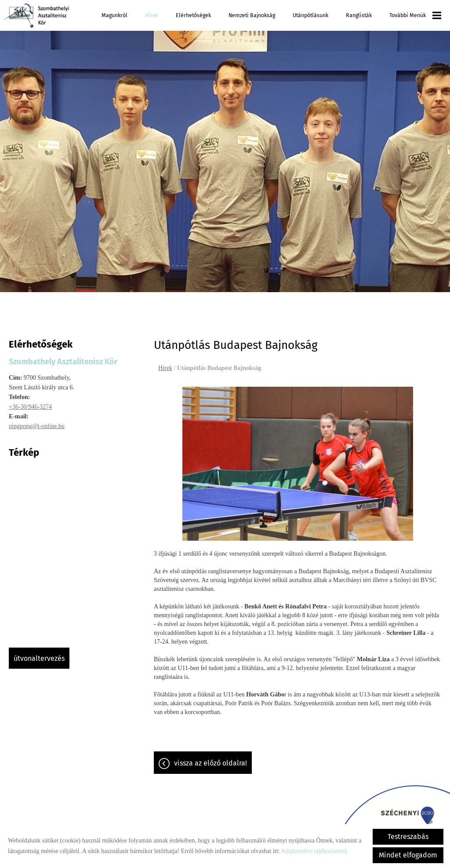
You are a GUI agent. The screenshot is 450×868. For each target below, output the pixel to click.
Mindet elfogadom (408, 855)
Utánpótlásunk (310, 15)
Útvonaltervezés (39, 658)
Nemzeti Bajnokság (252, 15)
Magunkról (114, 15)
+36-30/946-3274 (30, 407)
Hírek (152, 15)
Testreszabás (408, 837)
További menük (415, 15)
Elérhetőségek (193, 15)
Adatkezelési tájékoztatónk (314, 851)
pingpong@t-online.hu (37, 426)
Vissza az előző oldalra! (210, 763)
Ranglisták (359, 15)
